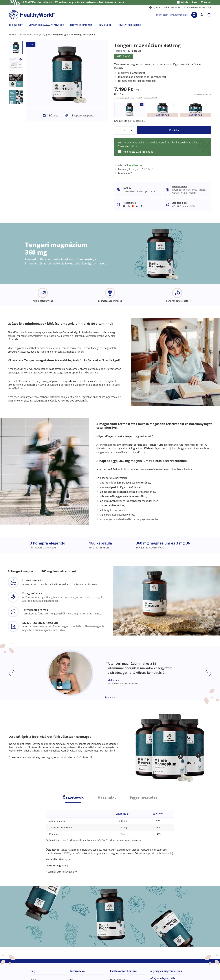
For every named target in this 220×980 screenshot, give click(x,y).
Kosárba (174, 130)
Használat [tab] (107, 797)
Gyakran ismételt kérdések (165, 7)
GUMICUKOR (105, 25)
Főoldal (13, 35)
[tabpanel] (110, 838)
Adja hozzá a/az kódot (196, 2)
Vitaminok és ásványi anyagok (35, 35)
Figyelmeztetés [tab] (144, 797)
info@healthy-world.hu (197, 7)
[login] (202, 15)
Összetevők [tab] (73, 797)
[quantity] (125, 130)
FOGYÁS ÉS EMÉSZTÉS (81, 25)
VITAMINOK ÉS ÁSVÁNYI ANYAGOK (46, 25)
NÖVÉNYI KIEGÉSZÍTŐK (129, 25)
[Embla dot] (106, 697)
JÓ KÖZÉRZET (16, 25)
